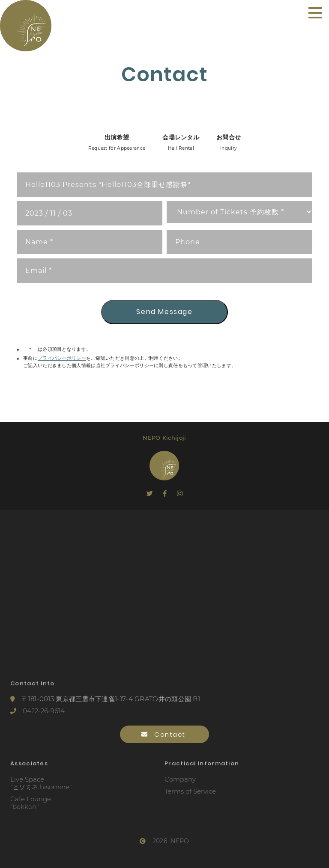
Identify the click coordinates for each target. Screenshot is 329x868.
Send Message (164, 312)
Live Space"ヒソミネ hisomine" (41, 783)
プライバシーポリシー (62, 358)
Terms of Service (190, 791)
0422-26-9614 (37, 711)
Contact (165, 734)
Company (180, 779)
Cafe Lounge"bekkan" (31, 803)
